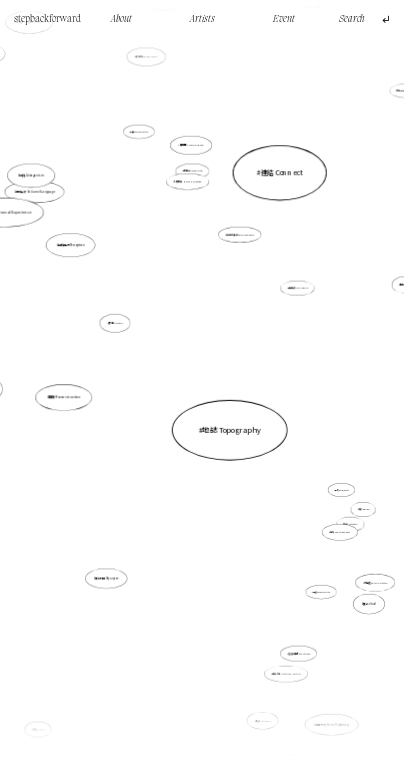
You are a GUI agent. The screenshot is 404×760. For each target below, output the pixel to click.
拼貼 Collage (117, 324)
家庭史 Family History (375, 582)
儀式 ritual (369, 603)
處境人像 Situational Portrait (286, 673)
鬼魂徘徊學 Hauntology (299, 653)
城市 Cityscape (262, 718)
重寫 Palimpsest (336, 485)
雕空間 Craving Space (192, 145)
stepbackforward (47, 19)
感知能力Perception (87, 262)
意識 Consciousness (330, 520)
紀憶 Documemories (317, 584)
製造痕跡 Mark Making (298, 288)
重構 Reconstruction (65, 397)
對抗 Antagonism (32, 176)
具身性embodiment (150, 73)
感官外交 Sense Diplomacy (326, 706)
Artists (202, 19)
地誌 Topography (231, 429)
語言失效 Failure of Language (38, 195)
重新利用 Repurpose (106, 578)
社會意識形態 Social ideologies (240, 235)
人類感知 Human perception (188, 182)
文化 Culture (44, 717)
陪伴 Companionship (140, 133)
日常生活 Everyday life (192, 171)
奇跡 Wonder (357, 504)
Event (284, 19)
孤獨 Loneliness (351, 524)
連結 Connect (277, 184)
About (121, 19)
